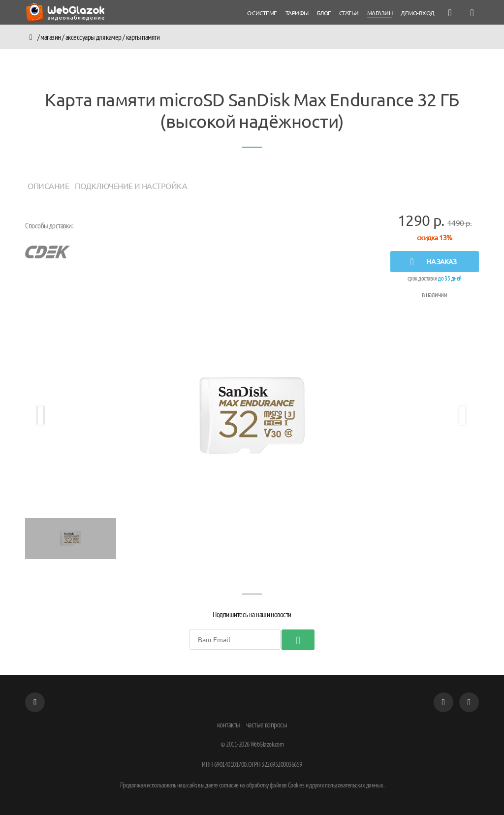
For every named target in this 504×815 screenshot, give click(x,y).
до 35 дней (450, 278)
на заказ (431, 262)
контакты (229, 724)
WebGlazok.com (267, 744)
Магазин (51, 37)
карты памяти (143, 37)
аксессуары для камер (94, 37)
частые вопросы (267, 724)
